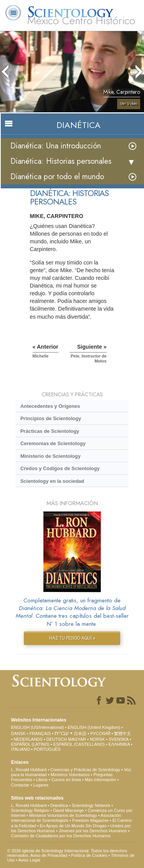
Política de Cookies (89, 855)
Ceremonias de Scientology (53, 443)
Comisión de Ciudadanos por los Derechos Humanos (61, 836)
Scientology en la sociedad (52, 481)
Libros (42, 780)
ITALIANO (21, 749)
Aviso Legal (29, 860)
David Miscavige (68, 810)
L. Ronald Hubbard (29, 770)
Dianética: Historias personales (61, 161)
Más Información (100, 780)
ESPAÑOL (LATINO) (30, 744)
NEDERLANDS (28, 739)
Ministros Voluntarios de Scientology (63, 815)
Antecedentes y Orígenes (50, 406)
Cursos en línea (66, 780)
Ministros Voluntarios (70, 775)
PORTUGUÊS (47, 749)
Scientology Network (91, 805)
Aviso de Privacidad (49, 855)
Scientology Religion (30, 810)
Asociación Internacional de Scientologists (66, 818)
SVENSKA (118, 739)
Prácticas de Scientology (50, 431)
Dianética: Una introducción (56, 146)
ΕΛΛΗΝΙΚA (119, 744)
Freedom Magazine (90, 820)
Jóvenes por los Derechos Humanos (93, 831)
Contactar (20, 785)
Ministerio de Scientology (50, 456)
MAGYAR (77, 739)
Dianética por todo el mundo (57, 177)
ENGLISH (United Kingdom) (94, 727)
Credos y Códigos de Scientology (60, 468)
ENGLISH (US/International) (38, 727)
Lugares (41, 785)
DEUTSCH (57, 739)
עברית (62, 733)
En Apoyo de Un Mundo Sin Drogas (73, 826)
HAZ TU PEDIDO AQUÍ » (72, 638)
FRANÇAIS (40, 733)
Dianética (59, 805)
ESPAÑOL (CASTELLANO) (79, 744)
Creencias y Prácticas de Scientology (85, 770)
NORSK (97, 739)
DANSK (18, 733)
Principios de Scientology (51, 418)
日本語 (80, 733)
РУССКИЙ (100, 733)
